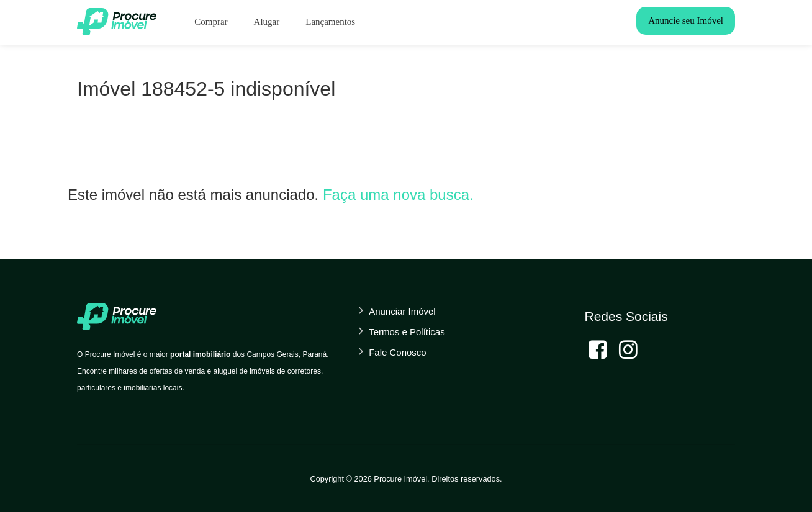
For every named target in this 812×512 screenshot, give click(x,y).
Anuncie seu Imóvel (686, 20)
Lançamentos (330, 22)
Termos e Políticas (407, 332)
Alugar (267, 22)
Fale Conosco (398, 352)
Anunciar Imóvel (402, 311)
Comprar (211, 22)
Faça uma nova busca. (398, 195)
